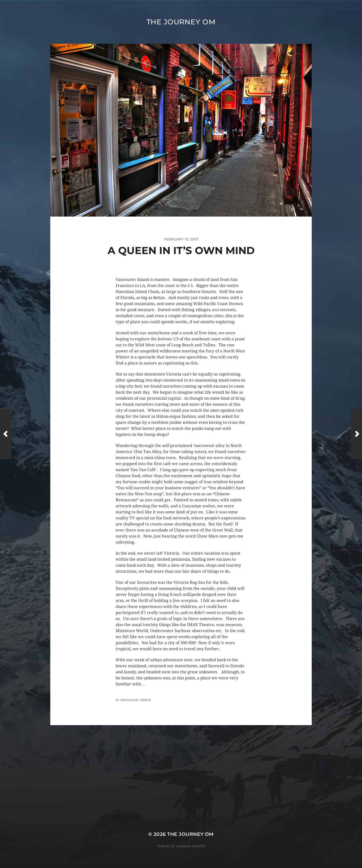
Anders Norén (191, 846)
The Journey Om (181, 22)
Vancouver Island (136, 700)
